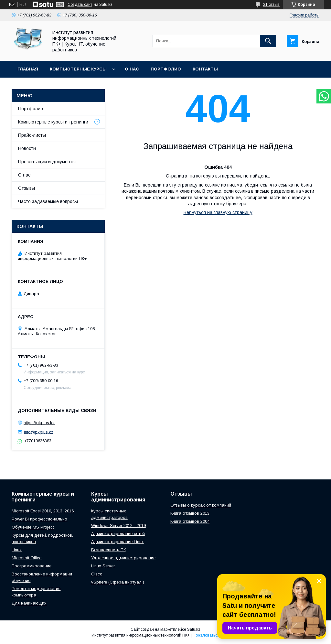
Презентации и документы (47, 162)
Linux (17, 550)
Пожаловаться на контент (216, 635)
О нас (132, 69)
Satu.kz (194, 629)
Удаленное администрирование (123, 558)
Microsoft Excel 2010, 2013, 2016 (43, 511)
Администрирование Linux (117, 542)
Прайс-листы (32, 135)
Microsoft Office (27, 558)
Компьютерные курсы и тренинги (53, 122)
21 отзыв (271, 5)
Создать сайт (80, 5)
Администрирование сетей (118, 534)
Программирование (32, 566)
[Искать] (268, 41)
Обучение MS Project (33, 527)
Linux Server (103, 566)
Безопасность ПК (108, 550)
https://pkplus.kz (39, 423)
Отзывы (27, 188)
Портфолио (166, 69)
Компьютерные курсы (78, 69)
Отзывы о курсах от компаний (201, 505)
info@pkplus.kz (39, 432)
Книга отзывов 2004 (190, 521)
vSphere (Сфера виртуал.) (118, 582)
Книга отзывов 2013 (190, 513)
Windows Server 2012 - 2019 (118, 526)
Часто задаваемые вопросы (48, 201)
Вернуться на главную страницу (218, 212)
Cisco (97, 574)
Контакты (205, 69)
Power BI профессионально (39, 519)
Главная (28, 69)
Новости (27, 148)
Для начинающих (29, 603)
